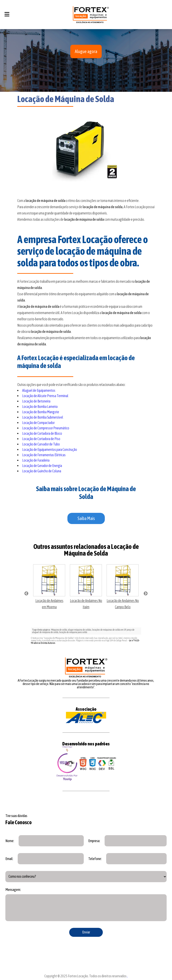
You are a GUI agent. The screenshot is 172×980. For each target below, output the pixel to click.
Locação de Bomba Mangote (41, 412)
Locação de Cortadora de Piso (41, 439)
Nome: (10, 841)
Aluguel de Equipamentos (39, 390)
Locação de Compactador (38, 423)
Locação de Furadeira (36, 460)
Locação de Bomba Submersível (43, 417)
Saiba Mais (86, 518)
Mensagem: (13, 890)
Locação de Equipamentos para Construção (50, 449)
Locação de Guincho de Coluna (42, 471)
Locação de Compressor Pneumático (46, 428)
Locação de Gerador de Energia (42, 466)
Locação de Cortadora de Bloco (42, 433)
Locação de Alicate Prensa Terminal (45, 396)
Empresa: (94, 841)
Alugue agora (86, 51)
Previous (26, 594)
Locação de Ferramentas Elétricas (44, 455)
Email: (9, 859)
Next (146, 594)
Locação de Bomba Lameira (40, 407)
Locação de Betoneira (36, 401)
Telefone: (95, 859)
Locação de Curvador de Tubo (41, 444)
